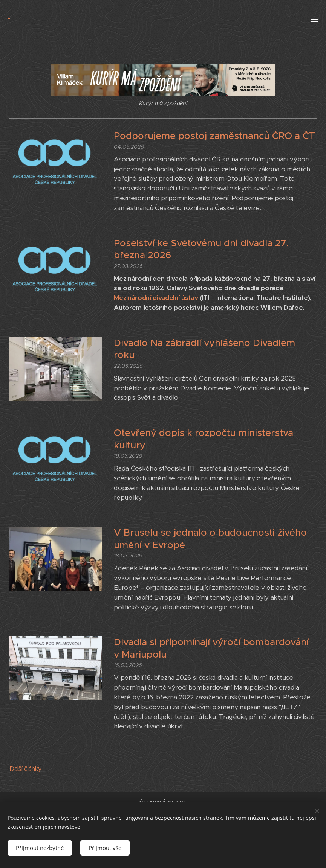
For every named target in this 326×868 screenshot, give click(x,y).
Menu (315, 22)
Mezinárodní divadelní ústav (156, 298)
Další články (26, 769)
